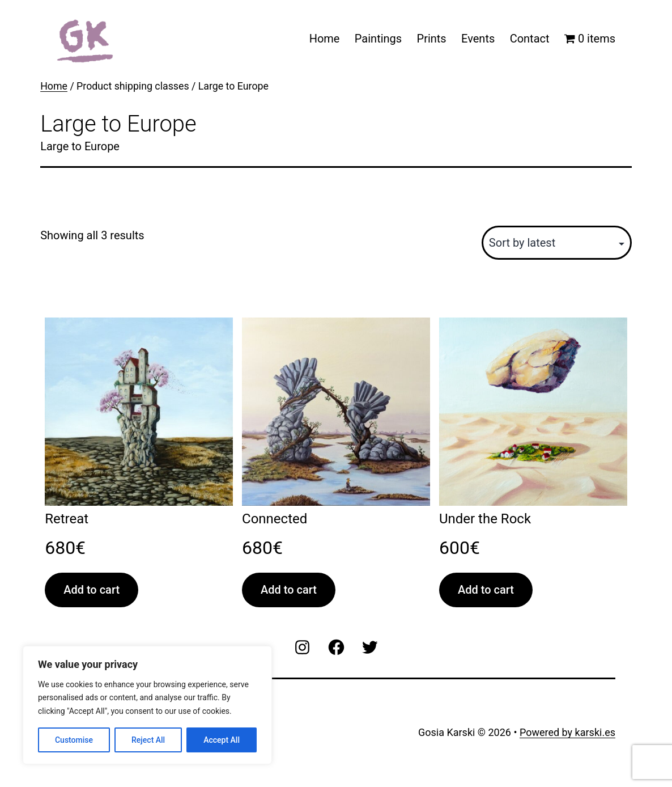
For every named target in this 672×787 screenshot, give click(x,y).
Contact (530, 39)
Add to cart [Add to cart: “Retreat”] (92, 590)
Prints (432, 39)
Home (325, 39)
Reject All (148, 740)
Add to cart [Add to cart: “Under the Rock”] (486, 590)
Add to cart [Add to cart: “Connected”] (289, 590)
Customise (74, 740)
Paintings (378, 39)
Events (478, 39)
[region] (147, 705)
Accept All (222, 740)
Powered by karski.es (567, 732)
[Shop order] (557, 243)
